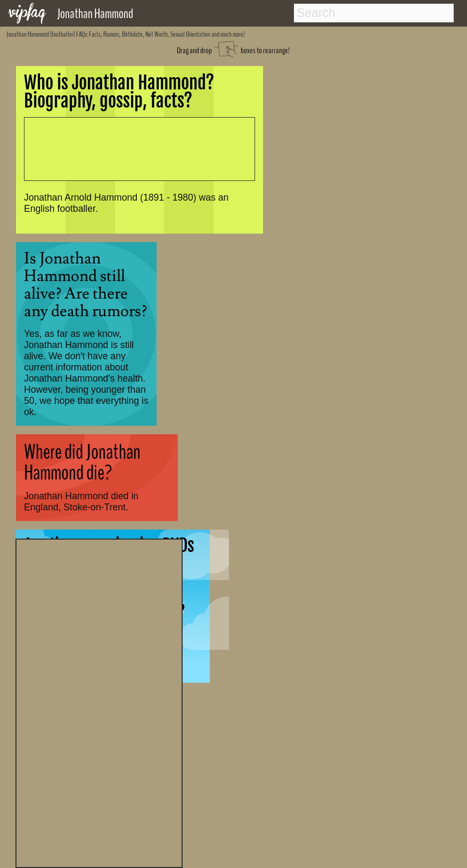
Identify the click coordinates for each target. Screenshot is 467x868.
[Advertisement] (99, 702)
